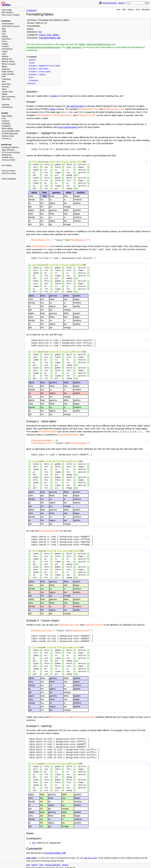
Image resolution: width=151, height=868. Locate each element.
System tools (7, 92)
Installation (6, 126)
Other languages (9, 179)
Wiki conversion (8, 97)
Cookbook (6, 21)
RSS (4, 82)
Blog (4, 29)
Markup (5, 56)
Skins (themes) (8, 150)
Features (6, 121)
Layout (5, 51)
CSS (4, 34)
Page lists (6, 69)
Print (138, 10)
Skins (4, 89)
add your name (90, 856)
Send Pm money (9, 173)
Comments (31, 83)
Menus (9, 64)
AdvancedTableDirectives (99, 44)
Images (5, 44)
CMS (4, 31)
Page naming (7, 72)
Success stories (8, 160)
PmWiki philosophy (10, 133)
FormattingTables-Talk (50, 38)
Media (4, 67)
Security (5, 87)
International (7, 49)
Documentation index (11, 131)
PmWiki (5, 113)
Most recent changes (11, 15)
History (131, 10)
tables (54, 96)
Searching (6, 84)
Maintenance (7, 107)
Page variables (8, 74)
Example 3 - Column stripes (40, 72)
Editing (5, 36)
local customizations (68, 127)
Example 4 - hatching (37, 75)
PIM (3, 77)
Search (121, 3)
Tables (5, 94)
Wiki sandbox (7, 12)
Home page (7, 10)
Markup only (7, 59)
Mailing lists (7, 155)
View (118, 10)
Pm (40, 32)
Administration (8, 24)
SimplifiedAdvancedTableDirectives (43, 47)
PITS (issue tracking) (11, 152)
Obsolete (6, 105)
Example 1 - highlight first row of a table (44, 66)
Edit (124, 10)
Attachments (11, 26)
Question (32, 60)
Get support (7, 165)
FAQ (4, 118)
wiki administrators (75, 106)
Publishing (6, 79)
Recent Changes (110, 3)
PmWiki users (8, 157)
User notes (31, 856)
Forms (4, 41)
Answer (32, 63)
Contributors (34, 80)
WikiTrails (6, 99)
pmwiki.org (6, 145)
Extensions (6, 39)
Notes (31, 78)
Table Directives (74, 47)
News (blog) (7, 116)
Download (6, 123)
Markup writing (8, 61)
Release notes (8, 136)
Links (4, 54)
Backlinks (146, 10)
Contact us (6, 138)
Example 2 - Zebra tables (39, 69)
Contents (33, 57)
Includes (5, 46)
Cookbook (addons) (10, 147)
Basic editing (7, 128)
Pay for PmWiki (8, 171)
